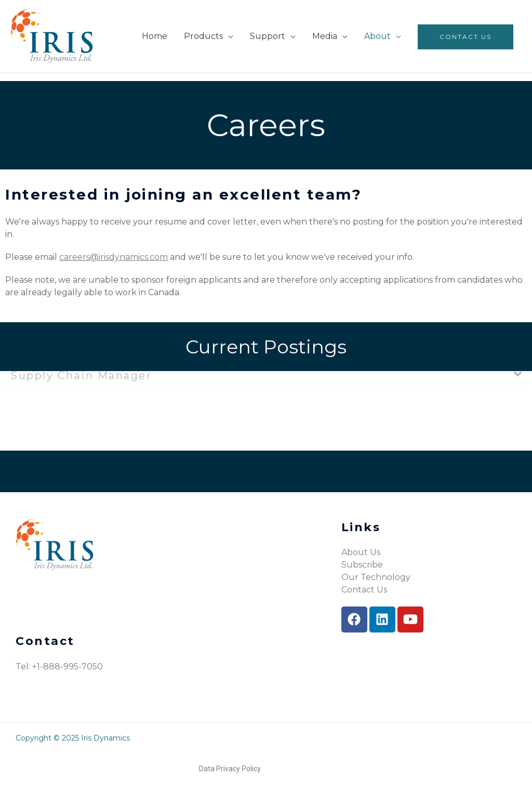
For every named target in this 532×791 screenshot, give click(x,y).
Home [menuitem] (155, 36)
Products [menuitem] (203, 36)
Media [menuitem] (325, 36)
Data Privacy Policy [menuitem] (230, 769)
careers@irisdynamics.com (114, 257)
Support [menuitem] (268, 36)
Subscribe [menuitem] (362, 565)
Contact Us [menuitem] (465, 37)
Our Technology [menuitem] (376, 577)
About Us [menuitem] (361, 552)
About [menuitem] (377, 36)
